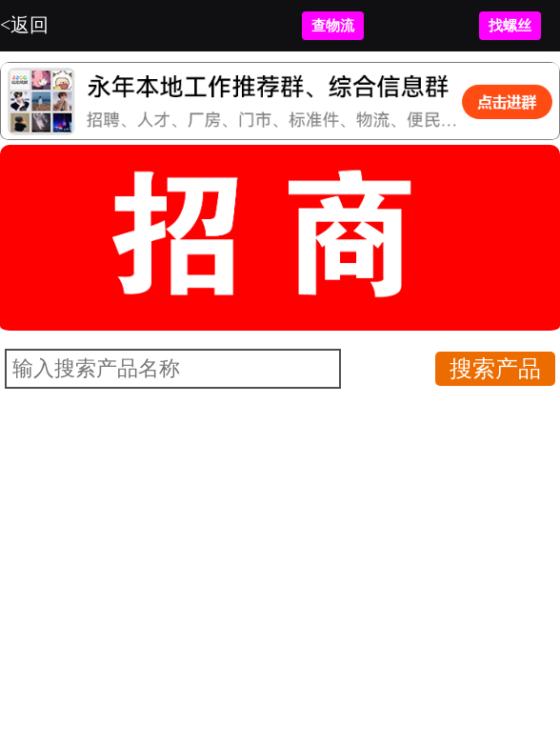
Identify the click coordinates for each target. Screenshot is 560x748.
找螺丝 (510, 26)
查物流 (333, 26)
